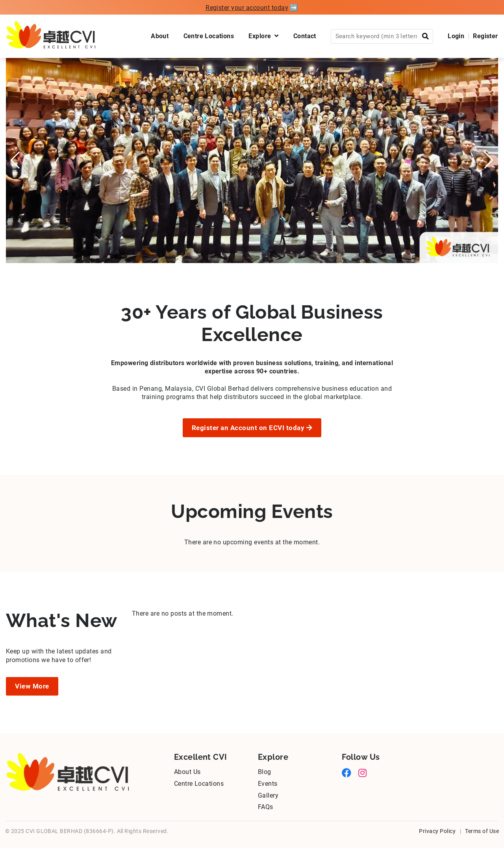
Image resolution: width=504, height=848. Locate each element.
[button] (15, 160)
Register (485, 36)
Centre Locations (209, 36)
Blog (265, 772)
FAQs (266, 807)
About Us (187, 772)
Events (268, 784)
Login (456, 36)
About (160, 36)
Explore (263, 36)
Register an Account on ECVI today (252, 428)
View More (32, 686)
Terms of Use (482, 831)
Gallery (268, 795)
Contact (305, 36)
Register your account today (247, 8)
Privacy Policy (437, 831)
